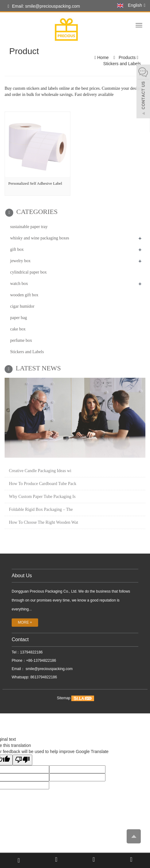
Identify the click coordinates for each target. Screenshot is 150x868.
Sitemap (64, 698)
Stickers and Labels (122, 64)
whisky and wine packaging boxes (40, 238)
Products (127, 57)
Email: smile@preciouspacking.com (44, 6)
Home (103, 57)
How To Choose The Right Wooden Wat (43, 522)
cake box (18, 329)
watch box (19, 284)
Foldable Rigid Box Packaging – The (41, 509)
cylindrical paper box (28, 272)
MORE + (25, 622)
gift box (17, 249)
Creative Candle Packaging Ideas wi (40, 471)
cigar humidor (22, 306)
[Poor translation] (22, 760)
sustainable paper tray (29, 227)
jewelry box (20, 261)
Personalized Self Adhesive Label (35, 183)
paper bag (19, 318)
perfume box (21, 340)
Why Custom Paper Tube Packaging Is (42, 497)
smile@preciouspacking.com (49, 669)
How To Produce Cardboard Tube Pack (43, 484)
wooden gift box (24, 295)
